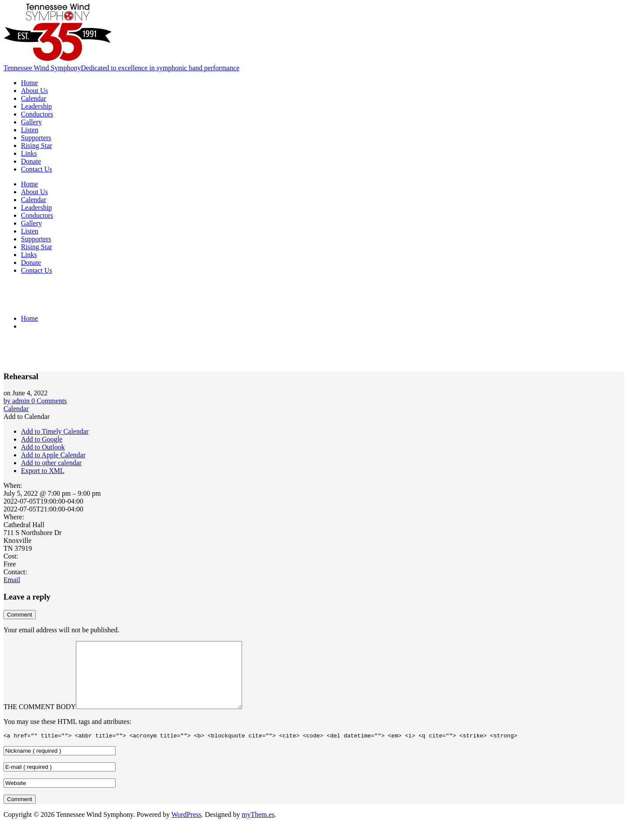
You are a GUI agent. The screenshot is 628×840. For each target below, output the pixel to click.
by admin (17, 401)
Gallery (31, 122)
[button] (27, 417)
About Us (34, 91)
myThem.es (258, 829)
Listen (30, 130)
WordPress (186, 829)
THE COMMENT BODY (40, 720)
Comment (20, 615)
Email (12, 580)
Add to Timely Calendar (55, 431)
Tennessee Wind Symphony (42, 68)
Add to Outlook (43, 447)
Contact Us (37, 169)
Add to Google (42, 439)
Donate (31, 161)
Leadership (36, 106)
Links (29, 153)
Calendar (34, 98)
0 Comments (49, 401)
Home (29, 83)
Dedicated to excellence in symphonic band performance (160, 68)
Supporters (36, 138)
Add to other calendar (51, 463)
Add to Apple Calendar (53, 455)
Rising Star (37, 146)
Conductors (37, 114)
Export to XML (43, 471)
